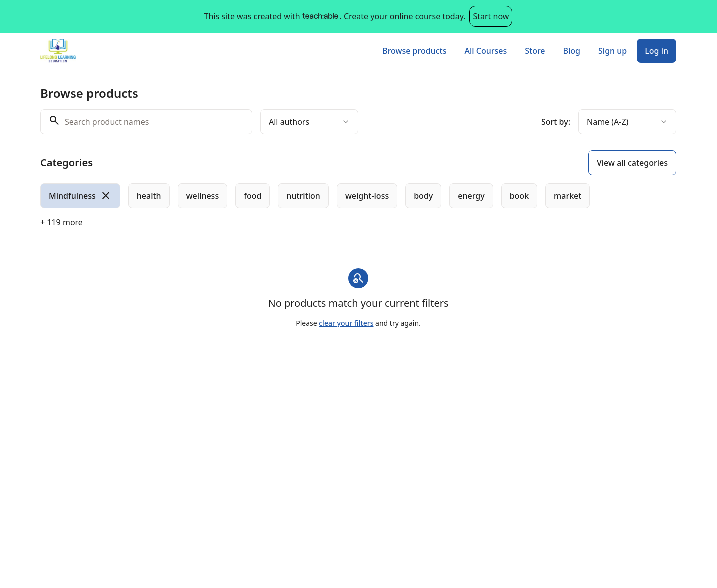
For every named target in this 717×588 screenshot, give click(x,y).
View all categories (632, 163)
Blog (572, 51)
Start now (491, 16)
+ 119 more (62, 222)
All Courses (486, 51)
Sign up (613, 51)
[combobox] (309, 122)
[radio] (80, 196)
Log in (657, 51)
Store (535, 51)
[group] (317, 196)
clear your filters (346, 323)
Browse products (414, 51)
